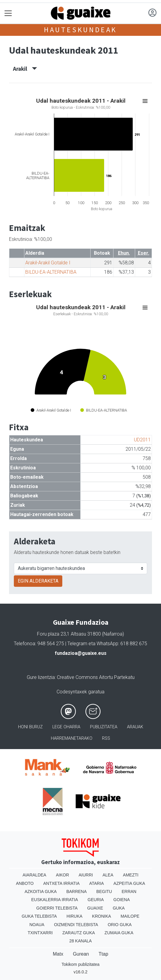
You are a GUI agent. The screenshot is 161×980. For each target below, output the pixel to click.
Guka (119, 908)
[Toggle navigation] (8, 13)
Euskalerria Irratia (55, 900)
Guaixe (95, 908)
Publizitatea (104, 727)
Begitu (104, 891)
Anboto (25, 883)
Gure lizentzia (41, 677)
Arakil (25, 69)
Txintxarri (40, 933)
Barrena (76, 891)
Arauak (135, 727)
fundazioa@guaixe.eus (81, 653)
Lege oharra (66, 727)
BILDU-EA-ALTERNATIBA (51, 272)
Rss (106, 738)
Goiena (122, 900)
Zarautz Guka (79, 933)
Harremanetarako (72, 738)
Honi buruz (30, 727)
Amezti (131, 875)
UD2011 (142, 440)
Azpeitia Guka (129, 883)
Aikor (63, 875)
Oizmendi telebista (76, 925)
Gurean (81, 954)
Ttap (104, 954)
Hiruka (74, 916)
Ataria (97, 883)
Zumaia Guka (119, 933)
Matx (58, 954)
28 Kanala (80, 941)
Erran (129, 891)
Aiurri (86, 875)
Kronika (102, 916)
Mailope (130, 916)
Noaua (37, 925)
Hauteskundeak (80, 30)
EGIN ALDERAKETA (38, 581)
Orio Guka (120, 925)
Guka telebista (39, 916)
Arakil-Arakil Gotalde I (48, 263)
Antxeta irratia (62, 883)
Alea (108, 875)
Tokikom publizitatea (80, 964)
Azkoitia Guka (41, 891)
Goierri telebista (57, 908)
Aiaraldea (34, 875)
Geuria (96, 900)
